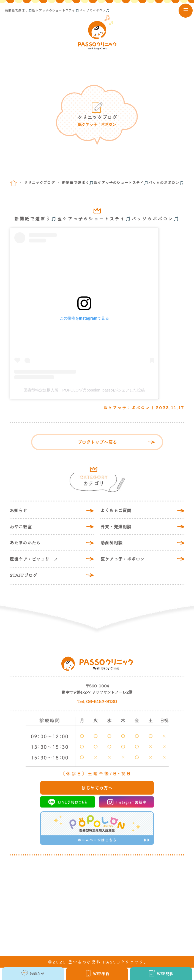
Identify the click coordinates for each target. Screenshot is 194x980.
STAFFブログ (23, 575)
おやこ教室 (21, 527)
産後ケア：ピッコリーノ (34, 559)
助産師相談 (111, 542)
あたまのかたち (25, 542)
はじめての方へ (97, 788)
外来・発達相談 (116, 527)
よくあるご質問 (116, 510)
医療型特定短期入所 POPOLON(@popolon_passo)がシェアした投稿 (84, 390)
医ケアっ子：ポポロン (122, 559)
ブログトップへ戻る (97, 442)
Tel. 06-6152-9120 (97, 701)
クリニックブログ (39, 182)
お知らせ (18, 510)
